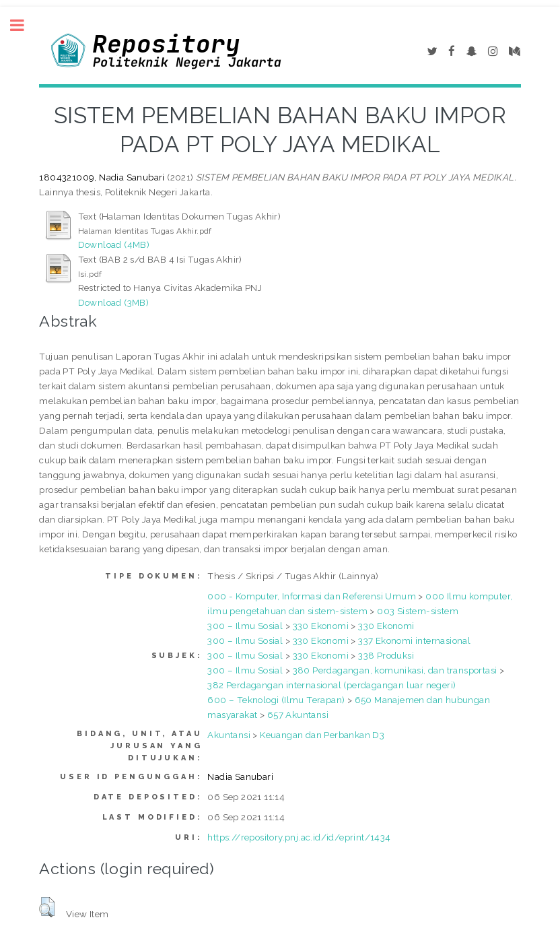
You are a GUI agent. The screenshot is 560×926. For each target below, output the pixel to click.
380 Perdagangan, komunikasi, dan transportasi (395, 670)
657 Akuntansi (298, 715)
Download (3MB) (114, 302)
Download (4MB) (114, 244)
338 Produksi (386, 655)
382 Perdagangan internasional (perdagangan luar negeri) (331, 685)
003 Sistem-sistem (418, 611)
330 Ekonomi (321, 626)
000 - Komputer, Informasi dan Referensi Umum (312, 596)
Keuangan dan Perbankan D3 (322, 735)
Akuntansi (229, 735)
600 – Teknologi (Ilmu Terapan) (276, 700)
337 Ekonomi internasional (414, 640)
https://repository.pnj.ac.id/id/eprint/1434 (299, 837)
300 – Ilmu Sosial (245, 626)
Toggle (24, 25)
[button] (47, 907)
